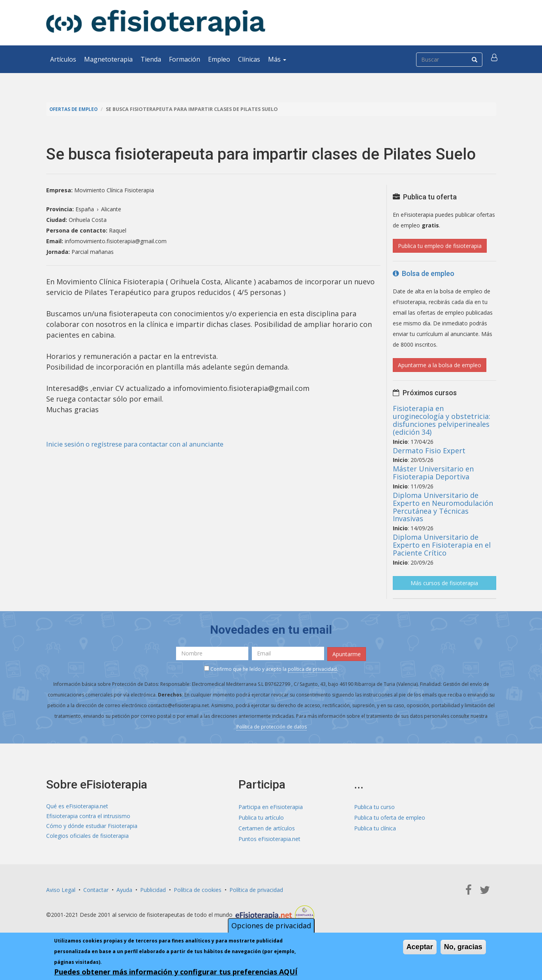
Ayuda (124, 889)
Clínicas (249, 59)
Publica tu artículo (261, 816)
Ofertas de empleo (75, 109)
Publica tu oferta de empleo (390, 816)
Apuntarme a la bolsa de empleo (440, 365)
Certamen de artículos (267, 827)
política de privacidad (312, 668)
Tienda (151, 59)
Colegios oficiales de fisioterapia (87, 838)
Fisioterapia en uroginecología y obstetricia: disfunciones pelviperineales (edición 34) (442, 420)
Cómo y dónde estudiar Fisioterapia (92, 827)
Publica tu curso (374, 806)
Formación (185, 59)
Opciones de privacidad (271, 926)
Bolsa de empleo (424, 273)
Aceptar (420, 947)
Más (277, 59)
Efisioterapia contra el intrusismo (88, 816)
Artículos (63, 59)
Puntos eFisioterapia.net (269, 838)
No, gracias (463, 947)
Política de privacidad (256, 889)
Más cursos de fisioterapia (444, 583)
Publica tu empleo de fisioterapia (440, 246)
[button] (495, 59)
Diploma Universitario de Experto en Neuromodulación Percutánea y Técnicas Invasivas (443, 507)
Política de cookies (198, 889)
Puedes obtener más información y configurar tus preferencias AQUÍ (176, 972)
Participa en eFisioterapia (271, 806)
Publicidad (153, 889)
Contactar (96, 889)
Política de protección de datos (272, 726)
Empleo (219, 59)
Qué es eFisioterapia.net (77, 806)
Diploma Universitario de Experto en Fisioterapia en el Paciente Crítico (442, 545)
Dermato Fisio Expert (429, 451)
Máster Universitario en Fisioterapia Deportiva (433, 473)
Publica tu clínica (375, 827)
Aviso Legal (61, 889)
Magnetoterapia (108, 59)
